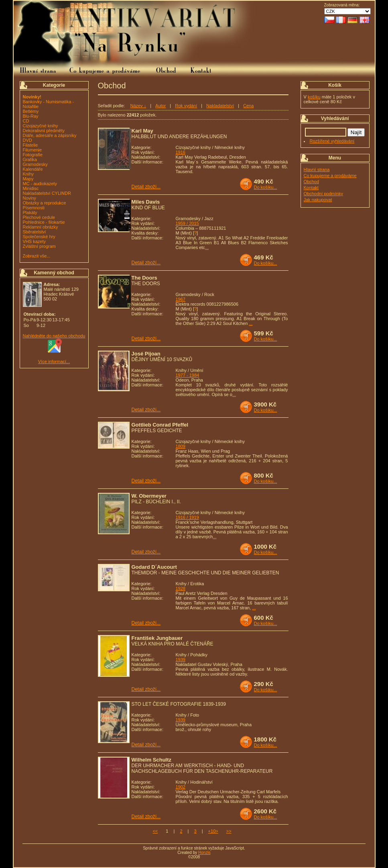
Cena (248, 106)
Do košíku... (266, 187)
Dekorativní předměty (44, 131)
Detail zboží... (146, 187)
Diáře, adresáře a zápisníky (50, 135)
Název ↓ (138, 106)
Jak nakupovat (318, 200)
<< (155, 831)
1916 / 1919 (187, 517)
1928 (181, 588)
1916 (181, 152)
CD (26, 121)
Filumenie (33, 150)
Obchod (312, 182)
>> (229, 831)
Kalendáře (33, 169)
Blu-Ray (31, 116)
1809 (181, 446)
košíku (314, 97)
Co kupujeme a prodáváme (330, 176)
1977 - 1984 (188, 375)
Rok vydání (186, 106)
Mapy (28, 179)
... (207, 247)
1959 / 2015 (187, 223)
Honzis (204, 853)
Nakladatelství (220, 106)
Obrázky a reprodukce (45, 203)
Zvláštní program (40, 246)
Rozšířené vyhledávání (332, 141)
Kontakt (311, 188)
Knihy (28, 174)
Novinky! (32, 97)
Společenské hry (39, 237)
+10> (213, 831)
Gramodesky (35, 164)
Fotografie (33, 155)
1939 (181, 660)
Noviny (30, 198)
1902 (181, 787)
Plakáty (30, 212)
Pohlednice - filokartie (44, 222)
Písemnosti (34, 208)
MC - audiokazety (40, 184)
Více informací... (54, 361)
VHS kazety (34, 241)
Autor (160, 106)
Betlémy (31, 111)
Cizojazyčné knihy (41, 126)
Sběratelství (35, 232)
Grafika (30, 159)
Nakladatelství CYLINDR (47, 193)
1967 (181, 299)
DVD (27, 140)
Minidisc (31, 188)
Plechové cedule (39, 217)
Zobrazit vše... (37, 256)
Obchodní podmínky (323, 194)
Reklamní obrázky (41, 227)
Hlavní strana (317, 170)
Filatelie (30, 145)
